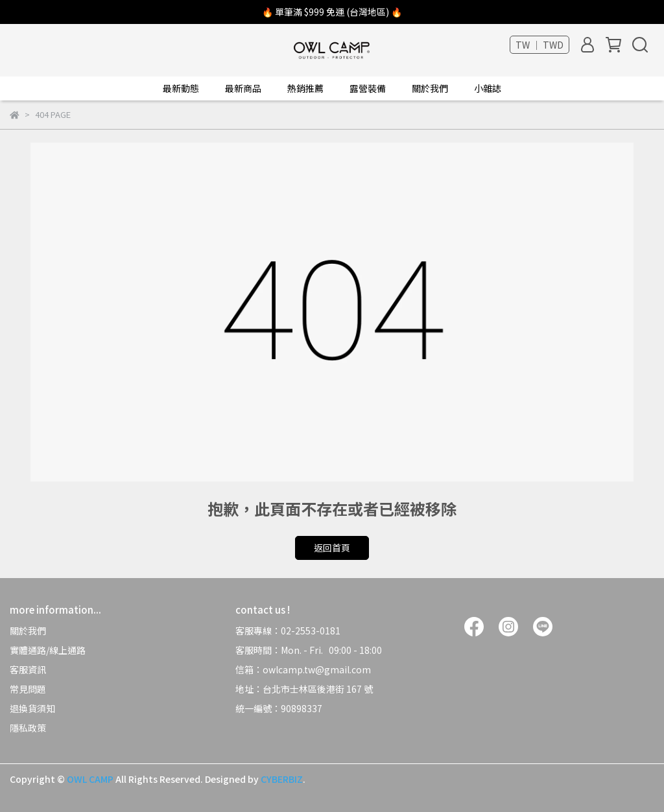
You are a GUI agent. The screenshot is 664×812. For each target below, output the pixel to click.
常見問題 (28, 689)
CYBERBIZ (282, 779)
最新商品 (243, 88)
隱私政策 (28, 728)
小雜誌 (488, 88)
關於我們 (28, 631)
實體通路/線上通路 (48, 650)
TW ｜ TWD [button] (539, 45)
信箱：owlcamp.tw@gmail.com (304, 669)
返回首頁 (332, 548)
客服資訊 (28, 669)
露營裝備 (368, 88)
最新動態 (181, 88)
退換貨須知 (32, 708)
